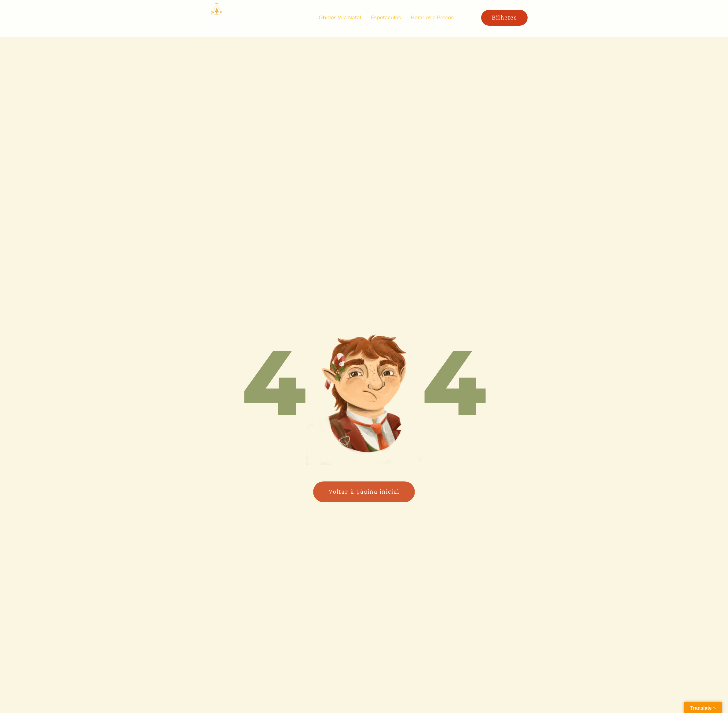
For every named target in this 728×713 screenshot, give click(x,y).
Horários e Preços (432, 18)
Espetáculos (386, 18)
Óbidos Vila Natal (340, 18)
